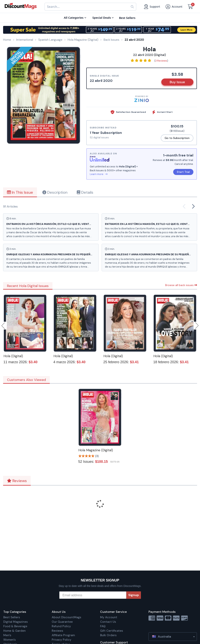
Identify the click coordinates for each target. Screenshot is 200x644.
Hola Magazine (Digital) (96, 450)
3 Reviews (161, 61)
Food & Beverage (15, 626)
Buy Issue (177, 82)
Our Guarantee (62, 622)
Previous (3, 326)
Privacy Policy (62, 640)
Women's (10, 640)
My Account (109, 617)
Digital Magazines (16, 622)
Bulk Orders (108, 635)
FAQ (103, 626)
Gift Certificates (112, 631)
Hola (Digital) (13, 356)
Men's (7, 635)
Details (85, 192)
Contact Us (108, 622)
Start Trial (183, 172)
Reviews (17, 481)
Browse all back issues (181, 285)
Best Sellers (12, 617)
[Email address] (93, 595)
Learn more (99, 174)
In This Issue (20, 192)
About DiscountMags (66, 617)
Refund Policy (61, 626)
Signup (134, 595)
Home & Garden (14, 631)
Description (55, 192)
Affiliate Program (63, 635)
